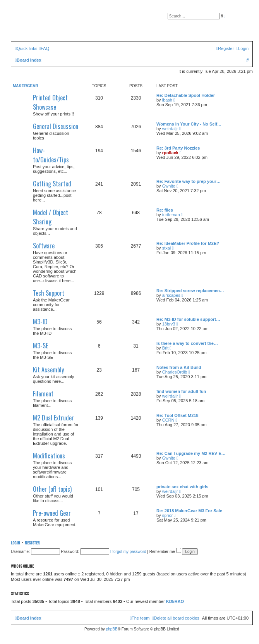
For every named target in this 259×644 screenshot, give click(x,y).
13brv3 (169, 324)
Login (15, 542)
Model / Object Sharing (51, 217)
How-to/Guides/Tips (51, 155)
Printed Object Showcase (50, 102)
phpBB (112, 629)
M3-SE (40, 346)
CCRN (168, 420)
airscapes (171, 295)
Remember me (165, 552)
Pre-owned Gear (52, 513)
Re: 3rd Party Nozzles (178, 148)
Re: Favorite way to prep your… (189, 181)
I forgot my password (128, 552)
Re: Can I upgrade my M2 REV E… (191, 453)
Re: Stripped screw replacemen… (190, 291)
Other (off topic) (52, 489)
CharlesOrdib (175, 372)
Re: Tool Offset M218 (178, 415)
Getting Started (52, 184)
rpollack (170, 153)
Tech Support (49, 293)
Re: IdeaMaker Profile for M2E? (188, 243)
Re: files (165, 210)
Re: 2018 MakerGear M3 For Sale (189, 511)
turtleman (171, 215)
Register (32, 542)
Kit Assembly (48, 370)
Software (44, 246)
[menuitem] (44, 48)
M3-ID (40, 322)
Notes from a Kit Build (179, 367)
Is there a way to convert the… (187, 343)
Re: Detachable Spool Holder (186, 95)
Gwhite (169, 186)
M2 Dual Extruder (53, 418)
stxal (167, 248)
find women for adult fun (181, 391)
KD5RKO (175, 601)
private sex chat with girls (183, 487)
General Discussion (56, 126)
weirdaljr (170, 129)
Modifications (49, 456)
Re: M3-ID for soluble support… (188, 319)
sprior (168, 515)
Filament (43, 394)
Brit (166, 348)
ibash (167, 100)
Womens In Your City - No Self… (189, 124)
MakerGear (26, 86)
